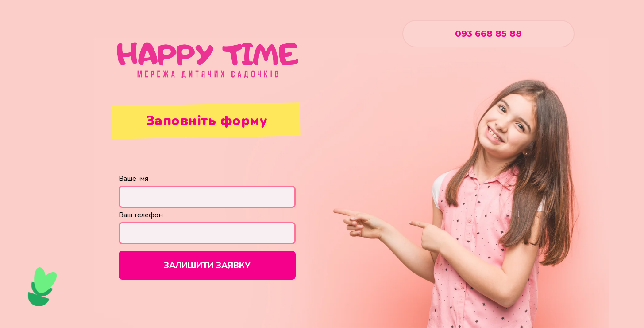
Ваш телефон (141, 215)
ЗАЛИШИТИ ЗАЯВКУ (207, 266)
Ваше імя (133, 179)
